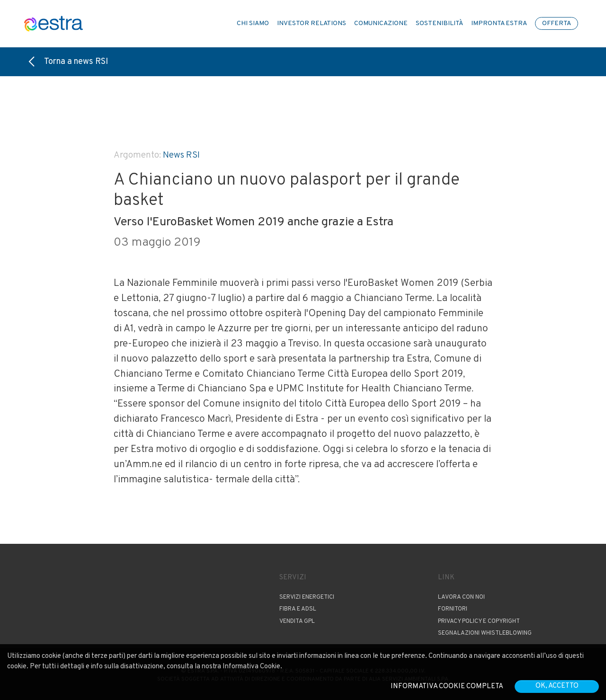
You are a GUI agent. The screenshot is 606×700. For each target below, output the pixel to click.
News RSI (181, 155)
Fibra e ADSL (298, 609)
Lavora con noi (461, 597)
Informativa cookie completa (447, 687)
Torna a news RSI (68, 62)
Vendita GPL (297, 621)
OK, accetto (557, 686)
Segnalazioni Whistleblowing (485, 633)
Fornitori (453, 609)
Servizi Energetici (307, 597)
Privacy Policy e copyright (479, 621)
